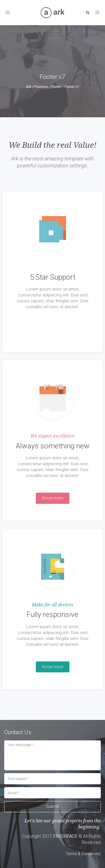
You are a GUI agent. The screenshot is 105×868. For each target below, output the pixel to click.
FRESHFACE (65, 836)
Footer (56, 87)
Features (41, 87)
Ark (29, 87)
